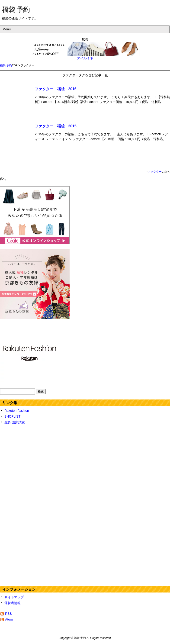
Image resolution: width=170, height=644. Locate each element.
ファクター (155, 172)
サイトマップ (14, 597)
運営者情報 (13, 603)
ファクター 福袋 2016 (56, 89)
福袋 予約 (16, 10)
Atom (9, 619)
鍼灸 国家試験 (15, 422)
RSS (8, 614)
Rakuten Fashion (17, 411)
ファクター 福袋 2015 (56, 126)
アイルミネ (85, 58)
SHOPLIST (12, 416)
